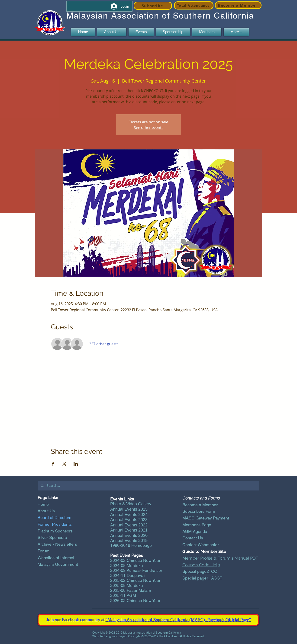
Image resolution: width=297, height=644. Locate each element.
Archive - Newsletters (57, 544)
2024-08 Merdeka (127, 566)
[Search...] (148, 486)
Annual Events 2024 (129, 515)
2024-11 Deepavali (128, 575)
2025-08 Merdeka (127, 585)
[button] (112, 32)
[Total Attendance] (194, 5)
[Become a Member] (238, 5)
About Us (46, 511)
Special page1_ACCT (202, 578)
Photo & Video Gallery (131, 504)
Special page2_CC (200, 571)
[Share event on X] (64, 464)
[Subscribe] (153, 6)
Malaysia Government (58, 564)
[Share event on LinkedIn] (76, 464)
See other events (149, 128)
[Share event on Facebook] (53, 464)
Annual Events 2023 (129, 520)
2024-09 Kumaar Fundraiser (136, 570)
